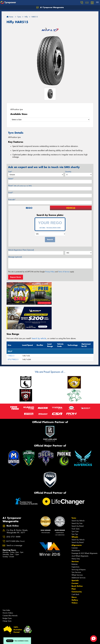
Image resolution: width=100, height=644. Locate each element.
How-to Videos (8, 587)
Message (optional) (15, 257)
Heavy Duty (76, 533)
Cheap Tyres (7, 595)
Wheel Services (77, 549)
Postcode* (12, 200)
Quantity (68, 172)
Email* (11, 193)
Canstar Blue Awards (10, 590)
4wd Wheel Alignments (80, 530)
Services (75, 536)
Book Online (77, 560)
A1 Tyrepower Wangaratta (50, 7)
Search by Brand (78, 500)
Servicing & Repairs (79, 544)
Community (77, 566)
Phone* (20, 186)
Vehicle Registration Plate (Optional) (21, 250)
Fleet (74, 563)
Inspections (75, 541)
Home (10, 17)
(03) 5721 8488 (13, 511)
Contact (75, 557)
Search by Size (77, 498)
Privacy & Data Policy (15, 641)
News (74, 571)
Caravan (75, 522)
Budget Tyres (7, 592)
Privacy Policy (50, 272)
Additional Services (78, 552)
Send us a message (14, 520)
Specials (75, 555)
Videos (75, 577)
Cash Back (75, 569)
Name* (11, 179)
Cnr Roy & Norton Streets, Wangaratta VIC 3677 (17, 506)
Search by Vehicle (78, 495)
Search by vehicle (39, 313)
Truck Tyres (75, 503)
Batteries (75, 538)
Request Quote (16, 277)
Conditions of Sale (28, 641)
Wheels (75, 511)
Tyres (74, 492)
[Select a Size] (50, 120)
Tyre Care (75, 506)
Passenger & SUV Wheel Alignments (84, 527)
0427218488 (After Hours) (15, 515)
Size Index (6, 584)
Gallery (75, 574)
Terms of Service (64, 272)
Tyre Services (76, 546)
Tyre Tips (75, 508)
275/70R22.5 (13, 334)
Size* (10, 172)
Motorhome (76, 525)
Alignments (77, 519)
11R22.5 (11, 330)
